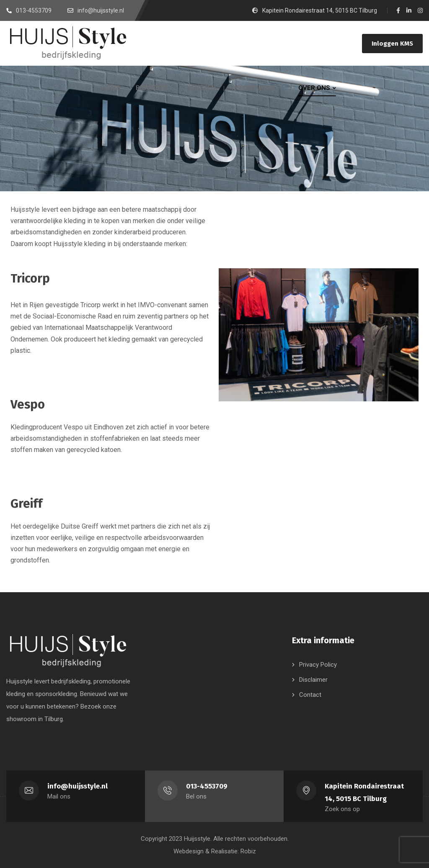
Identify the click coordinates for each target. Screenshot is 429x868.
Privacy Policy (318, 665)
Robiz (248, 851)
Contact (310, 695)
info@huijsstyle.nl (78, 786)
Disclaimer (313, 680)
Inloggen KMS (392, 44)
